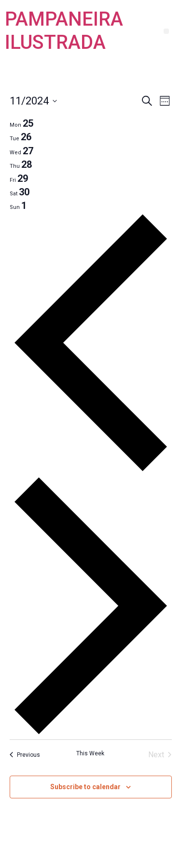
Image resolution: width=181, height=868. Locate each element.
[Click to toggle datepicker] (33, 101)
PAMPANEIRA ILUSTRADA (64, 31)
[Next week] (91, 733)
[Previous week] (91, 470)
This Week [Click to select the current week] (90, 753)
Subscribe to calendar (85, 787)
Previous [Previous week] (25, 755)
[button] (166, 31)
